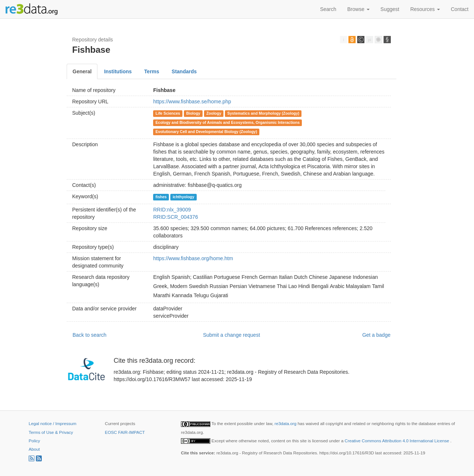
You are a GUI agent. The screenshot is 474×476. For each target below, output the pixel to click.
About (34, 449)
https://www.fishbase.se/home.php (192, 102)
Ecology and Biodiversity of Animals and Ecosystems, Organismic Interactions (228, 122)
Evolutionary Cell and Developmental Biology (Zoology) (206, 132)
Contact (460, 9)
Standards (184, 71)
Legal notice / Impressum (52, 423)
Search (328, 9)
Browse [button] (358, 9)
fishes (161, 197)
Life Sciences (168, 113)
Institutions (118, 71)
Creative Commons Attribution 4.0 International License (397, 441)
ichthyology (183, 197)
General (82, 71)
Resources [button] (425, 9)
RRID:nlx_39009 (172, 210)
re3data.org (286, 423)
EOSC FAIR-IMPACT (125, 432)
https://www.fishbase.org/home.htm (193, 258)
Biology (193, 113)
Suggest (390, 9)
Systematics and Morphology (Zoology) (263, 113)
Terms (152, 71)
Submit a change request (232, 335)
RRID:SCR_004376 (175, 217)
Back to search (90, 335)
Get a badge (376, 335)
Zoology (214, 113)
